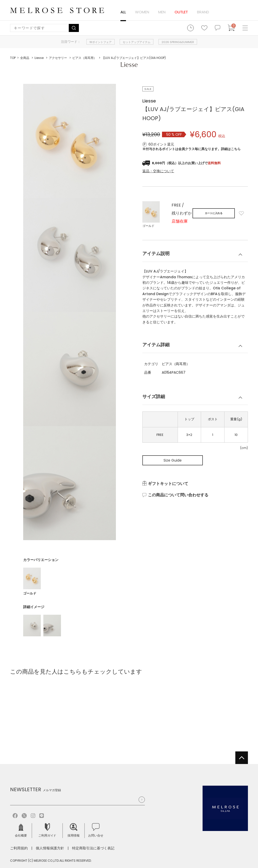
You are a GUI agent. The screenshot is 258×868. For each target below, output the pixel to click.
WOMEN (142, 12)
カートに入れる (214, 213)
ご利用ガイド (47, 830)
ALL (123, 12)
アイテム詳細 (156, 345)
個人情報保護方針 (50, 848)
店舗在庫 (180, 221)
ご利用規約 (19, 848)
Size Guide (173, 460)
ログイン (219, 12)
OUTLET (181, 12)
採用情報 (74, 830)
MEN (162, 12)
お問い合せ (96, 830)
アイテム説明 (156, 253)
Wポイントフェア (101, 42)
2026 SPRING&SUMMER (178, 42)
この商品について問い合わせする (178, 495)
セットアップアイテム (137, 42)
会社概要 (21, 830)
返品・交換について (158, 171)
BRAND (203, 12)
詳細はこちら (231, 149)
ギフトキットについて (168, 484)
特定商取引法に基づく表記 (93, 848)
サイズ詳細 (154, 396)
